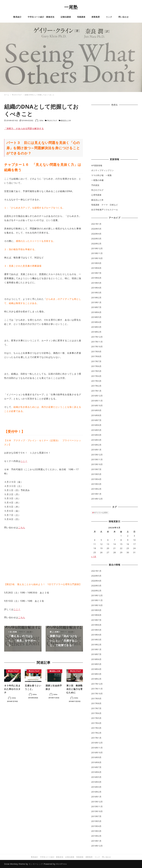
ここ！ (24, 461)
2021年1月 (96, 224)
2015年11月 (97, 459)
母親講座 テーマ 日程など (105, 205)
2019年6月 (96, 278)
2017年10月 (97, 347)
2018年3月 (96, 327)
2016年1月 (96, 450)
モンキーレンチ (36, 864)
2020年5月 (96, 229)
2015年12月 (97, 455)
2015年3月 (96, 484)
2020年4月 (96, 234)
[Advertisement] (115, 133)
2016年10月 (97, 405)
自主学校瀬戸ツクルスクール (105, 210)
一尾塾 (71, 7)
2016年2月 (96, 445)
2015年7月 (96, 469)
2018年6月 (96, 312)
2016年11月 (97, 401)
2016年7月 (96, 420)
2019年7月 (96, 273)
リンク (97, 857)
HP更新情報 (97, 165)
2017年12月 (97, 337)
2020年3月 (96, 239)
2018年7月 (96, 307)
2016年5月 (96, 430)
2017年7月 (96, 361)
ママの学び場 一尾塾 (102, 175)
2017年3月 (96, 381)
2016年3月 (96, 440)
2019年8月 (96, 268)
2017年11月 (97, 342)
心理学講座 (96, 195)
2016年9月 (96, 410)
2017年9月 (96, 352)
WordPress (61, 864)
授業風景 (89, 857)
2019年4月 (96, 288)
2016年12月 (97, 396)
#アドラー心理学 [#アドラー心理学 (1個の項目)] (101, 513)
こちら (22, 528)
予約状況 (95, 185)
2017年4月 (96, 376)
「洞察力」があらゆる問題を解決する (24, 128)
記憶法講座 (70, 857)
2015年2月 (96, 489)
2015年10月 (97, 464)
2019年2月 (96, 298)
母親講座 (80, 857)
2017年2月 (96, 386)
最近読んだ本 (66, 121)
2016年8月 (96, 415)
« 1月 (94, 557)
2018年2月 (96, 332)
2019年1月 (96, 302)
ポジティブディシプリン (103, 170)
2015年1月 (96, 494)
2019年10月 (97, 258)
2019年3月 (96, 293)
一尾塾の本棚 (97, 180)
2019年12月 (97, 248)
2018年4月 (96, 322)
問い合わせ (106, 857)
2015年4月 (96, 479)
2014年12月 (97, 499)
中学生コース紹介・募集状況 (52, 857)
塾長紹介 (35, 857)
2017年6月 (96, 366)
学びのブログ (52, 121)
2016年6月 (96, 425)
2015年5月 (96, 474)
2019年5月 (96, 283)
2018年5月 (96, 317)
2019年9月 (96, 263)
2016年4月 (96, 435)
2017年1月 (96, 391)
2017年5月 (96, 371)
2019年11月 (97, 253)
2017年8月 (96, 356)
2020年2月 (96, 244)
